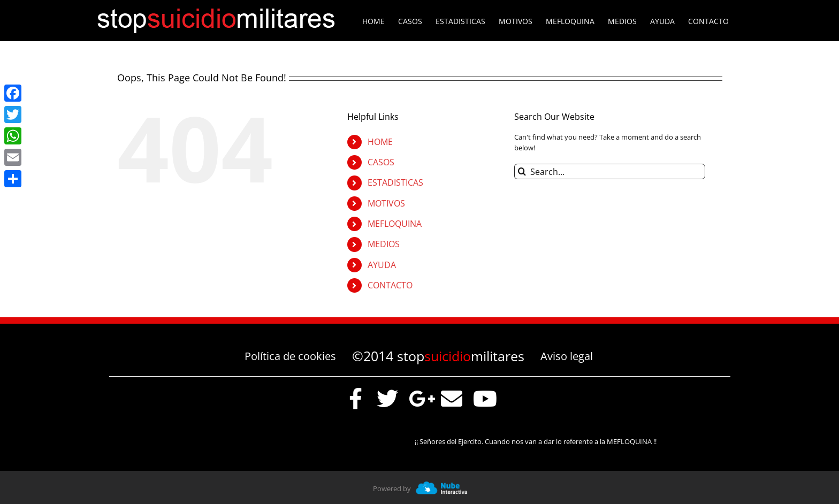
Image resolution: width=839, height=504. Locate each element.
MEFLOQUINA (395, 224)
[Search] (522, 171)
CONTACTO (390, 285)
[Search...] (610, 171)
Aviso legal (567, 356)
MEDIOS (384, 244)
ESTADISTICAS (395, 182)
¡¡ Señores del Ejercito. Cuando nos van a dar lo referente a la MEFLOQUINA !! (537, 441)
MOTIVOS (386, 203)
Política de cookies (290, 356)
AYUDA (382, 265)
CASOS (381, 162)
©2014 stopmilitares (438, 356)
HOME (380, 142)
